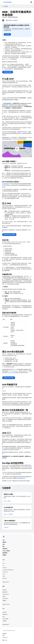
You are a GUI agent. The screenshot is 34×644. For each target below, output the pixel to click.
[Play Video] (17, 149)
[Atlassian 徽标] (7, 2)
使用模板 (7, 34)
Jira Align (11, 465)
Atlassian (15, 371)
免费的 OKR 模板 (9, 378)
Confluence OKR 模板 (13, 373)
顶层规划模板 (8, 72)
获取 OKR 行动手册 (9, 235)
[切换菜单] (31, 2)
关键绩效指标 (5, 184)
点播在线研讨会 (22, 478)
